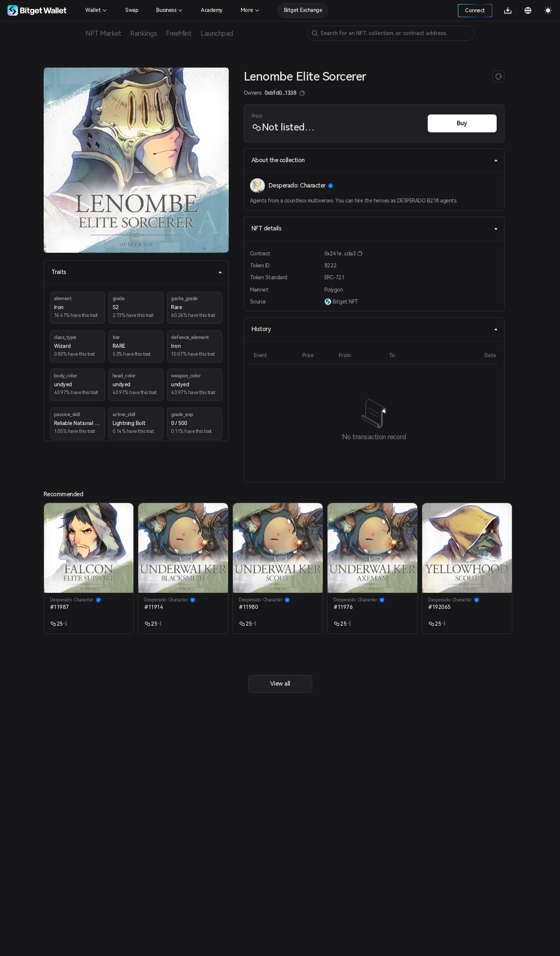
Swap (132, 10)
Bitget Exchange (303, 10)
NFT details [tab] (375, 228)
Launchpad (217, 33)
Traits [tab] (137, 272)
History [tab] (375, 329)
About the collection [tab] (375, 160)
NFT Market (103, 33)
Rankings (143, 33)
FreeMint (179, 33)
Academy (212, 10)
